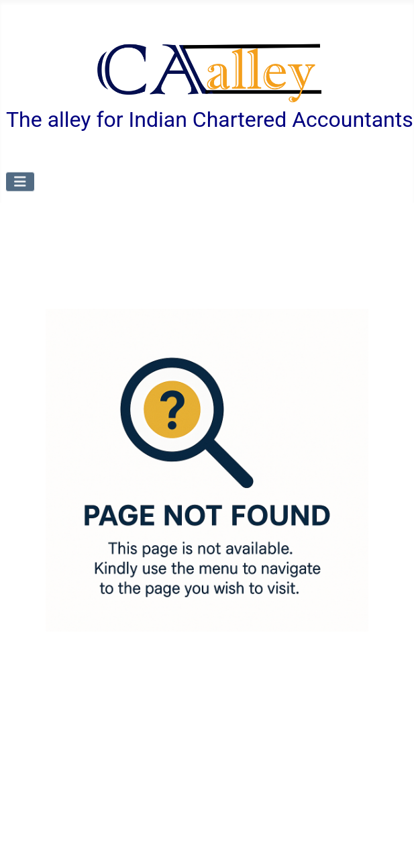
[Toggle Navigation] (20, 181)
